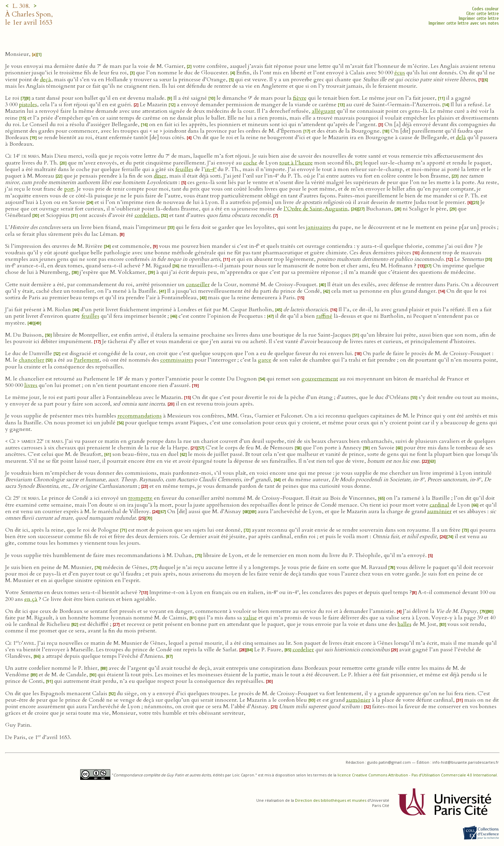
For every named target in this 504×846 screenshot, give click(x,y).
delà (461, 137)
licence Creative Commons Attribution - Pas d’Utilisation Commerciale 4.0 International (417, 775)
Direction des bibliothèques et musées (331, 800)
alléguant (324, 111)
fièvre (300, 98)
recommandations (140, 416)
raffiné (324, 316)
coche (250, 163)
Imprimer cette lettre (479, 18)
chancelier (32, 360)
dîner (160, 176)
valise (250, 618)
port (69, 189)
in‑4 (211, 169)
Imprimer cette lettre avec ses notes (464, 23)
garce (265, 360)
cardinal (439, 505)
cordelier (303, 650)
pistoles (28, 105)
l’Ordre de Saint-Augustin (316, 209)
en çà (31, 599)
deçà (46, 80)
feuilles (184, 169)
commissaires (177, 360)
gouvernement (320, 379)
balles (405, 624)
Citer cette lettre (483, 14)
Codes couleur (485, 9)
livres (31, 385)
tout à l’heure (296, 163)
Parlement (87, 360)
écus (400, 73)
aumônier (439, 511)
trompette (140, 498)
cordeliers (146, 215)
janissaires (319, 227)
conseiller (198, 285)
